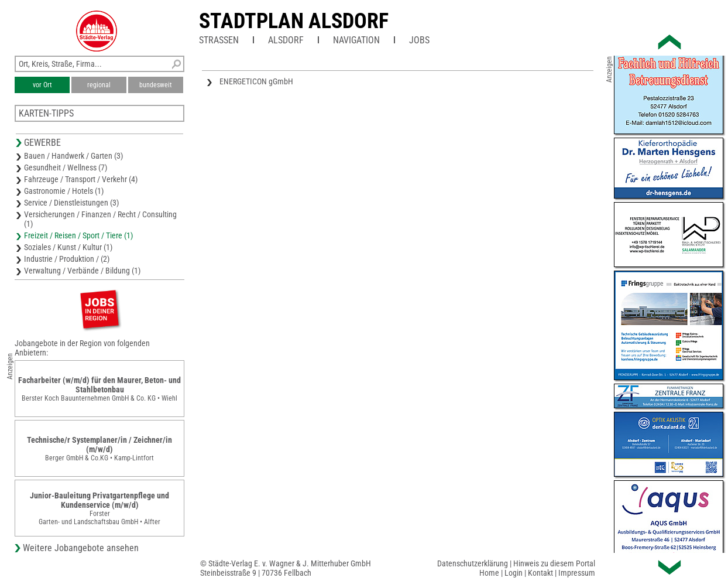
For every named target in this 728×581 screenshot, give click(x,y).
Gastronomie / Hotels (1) (64, 191)
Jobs (419, 40)
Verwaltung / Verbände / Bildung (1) (82, 271)
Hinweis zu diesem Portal (554, 563)
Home (489, 573)
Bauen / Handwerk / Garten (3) (73, 156)
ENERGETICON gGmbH (256, 81)
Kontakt (540, 573)
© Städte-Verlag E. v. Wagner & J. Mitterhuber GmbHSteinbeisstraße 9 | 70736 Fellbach (286, 568)
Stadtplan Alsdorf (294, 21)
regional (99, 85)
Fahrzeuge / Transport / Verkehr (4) (81, 179)
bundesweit (156, 85)
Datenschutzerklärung (473, 563)
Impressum (577, 573)
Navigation (356, 40)
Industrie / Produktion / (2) (67, 259)
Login (514, 573)
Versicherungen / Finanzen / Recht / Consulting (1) (100, 219)
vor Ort (42, 85)
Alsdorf (286, 40)
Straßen (219, 40)
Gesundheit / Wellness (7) (66, 168)
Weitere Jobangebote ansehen (81, 548)
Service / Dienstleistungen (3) (71, 203)
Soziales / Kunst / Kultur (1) (68, 247)
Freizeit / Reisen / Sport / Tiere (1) (78, 235)
